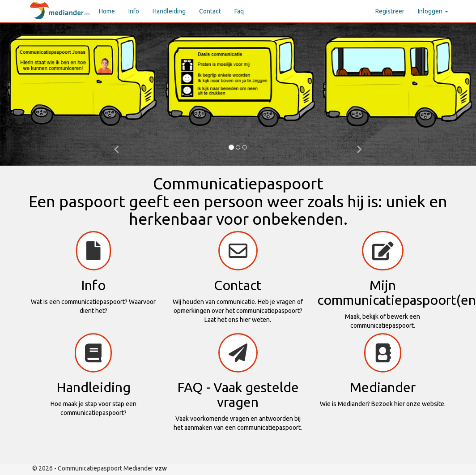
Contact (210, 11)
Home (107, 11)
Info (134, 11)
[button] (117, 148)
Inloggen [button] (433, 11)
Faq (239, 11)
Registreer (390, 11)
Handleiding (169, 11)
